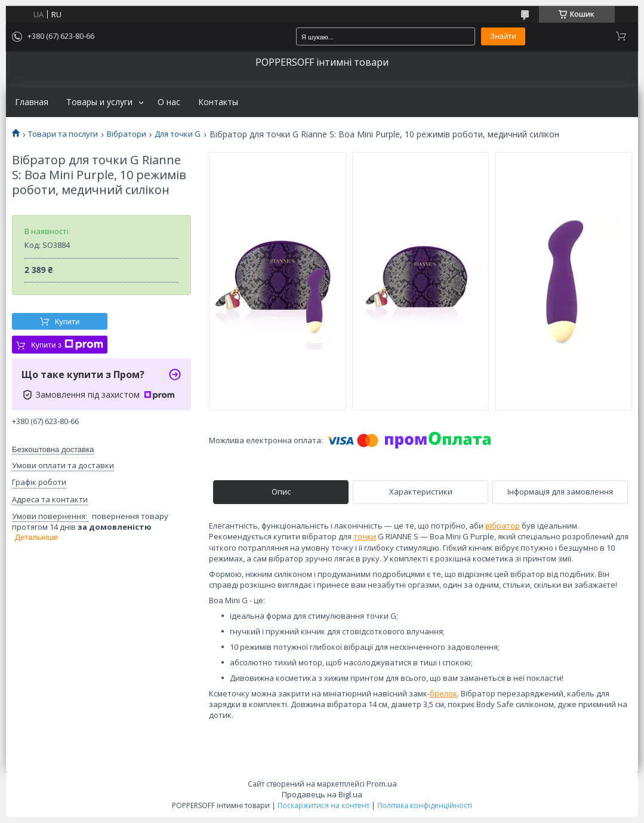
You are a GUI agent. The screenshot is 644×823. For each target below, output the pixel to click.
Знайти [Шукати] (503, 36)
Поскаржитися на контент (323, 805)
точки (365, 536)
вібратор (503, 526)
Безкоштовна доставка (53, 449)
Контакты (218, 102)
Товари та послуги (63, 134)
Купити (67, 322)
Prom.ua (382, 784)
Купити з (67, 345)
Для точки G (178, 134)
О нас (169, 102)
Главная (32, 102)
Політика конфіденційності (425, 805)
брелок (443, 693)
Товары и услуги (99, 102)
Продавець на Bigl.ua (322, 794)
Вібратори (127, 134)
